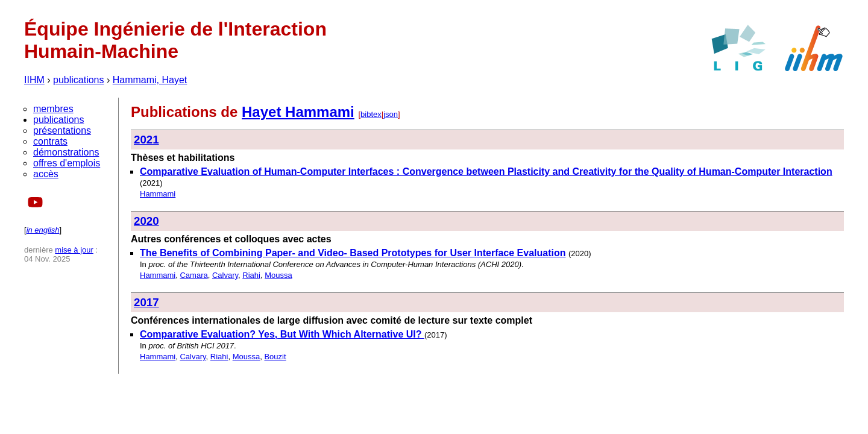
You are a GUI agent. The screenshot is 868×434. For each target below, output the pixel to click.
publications (79, 80)
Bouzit (275, 357)
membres (53, 109)
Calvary (225, 275)
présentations (62, 131)
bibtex (371, 114)
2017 (146, 302)
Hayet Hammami (298, 112)
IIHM (34, 80)
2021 (146, 140)
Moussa (278, 275)
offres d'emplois (67, 163)
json (391, 114)
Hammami (158, 194)
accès (46, 174)
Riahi (251, 275)
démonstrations (66, 152)
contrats (50, 141)
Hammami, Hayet (150, 80)
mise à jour (74, 250)
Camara (193, 275)
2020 (146, 221)
